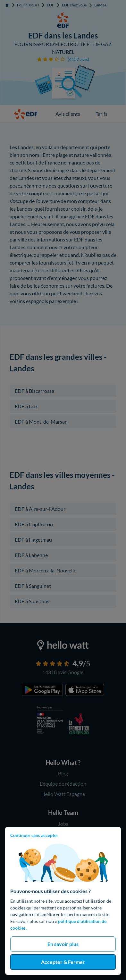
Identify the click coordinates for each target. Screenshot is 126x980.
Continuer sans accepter (34, 835)
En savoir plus (63, 944)
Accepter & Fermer (63, 962)
